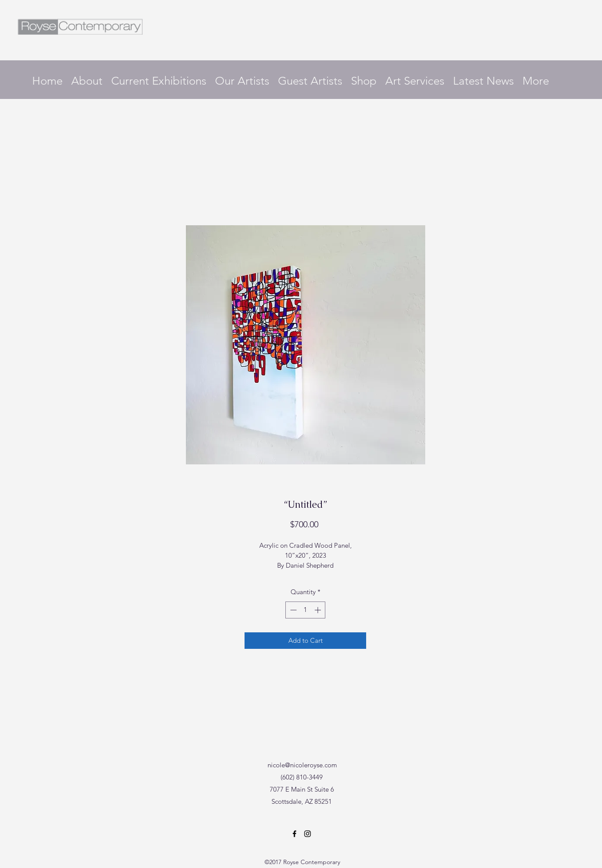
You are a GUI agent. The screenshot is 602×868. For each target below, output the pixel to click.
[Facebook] (294, 834)
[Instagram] (308, 834)
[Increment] (319, 610)
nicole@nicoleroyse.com (302, 765)
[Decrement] (293, 610)
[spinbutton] (306, 610)
